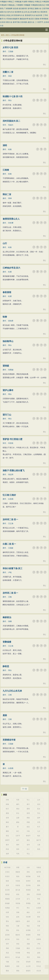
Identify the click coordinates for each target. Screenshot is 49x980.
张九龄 (18, 957)
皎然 (18, 917)
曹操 (7, 971)
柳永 (39, 890)
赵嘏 (39, 953)
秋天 (7, 809)
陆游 (18, 876)
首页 (3, 35)
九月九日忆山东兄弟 (12, 691)
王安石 (7, 872)
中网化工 (11, 2)
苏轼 (28, 872)
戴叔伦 (18, 935)
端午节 (39, 840)
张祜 (18, 939)
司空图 (18, 953)
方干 (39, 930)
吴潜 (7, 885)
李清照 (39, 894)
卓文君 (39, 971)
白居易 (11, 499)
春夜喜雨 (7, 292)
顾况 (28, 948)
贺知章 (11, 321)
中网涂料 (3, 5)
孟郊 (28, 921)
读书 (28, 845)
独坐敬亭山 (8, 341)
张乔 (7, 944)
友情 (7, 818)
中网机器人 (12, 5)
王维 (10, 695)
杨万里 (39, 872)
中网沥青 (45, 2)
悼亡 (18, 831)
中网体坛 (31, 2)
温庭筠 (18, 921)
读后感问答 (23, 8)
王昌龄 (11, 51)
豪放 (18, 822)
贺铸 (28, 894)
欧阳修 (28, 876)
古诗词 (3, 22)
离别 (18, 809)
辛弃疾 (11, 443)
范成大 (11, 125)
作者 (5, 862)
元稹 (39, 903)
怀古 (18, 813)
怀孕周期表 (44, 19)
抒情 (7, 800)
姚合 (28, 912)
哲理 (28, 813)
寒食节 (28, 836)
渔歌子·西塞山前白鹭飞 (14, 470)
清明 (5, 145)
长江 (28, 849)
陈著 (7, 881)
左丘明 (28, 966)
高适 (10, 76)
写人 (28, 800)
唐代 (4, 51)
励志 (28, 827)
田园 (28, 822)
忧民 (18, 849)
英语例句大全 (19, 15)
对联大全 (9, 22)
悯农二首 (7, 194)
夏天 (7, 827)
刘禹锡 (11, 370)
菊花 (28, 840)
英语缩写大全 (30, 15)
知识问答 (39, 15)
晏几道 (18, 890)
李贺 (28, 957)
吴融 (28, 944)
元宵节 (18, 836)
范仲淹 (28, 885)
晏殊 (39, 885)
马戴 (7, 962)
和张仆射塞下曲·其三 (13, 568)
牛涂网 (24, 2)
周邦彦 (7, 894)
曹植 (18, 971)
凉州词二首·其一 (10, 519)
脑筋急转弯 (24, 19)
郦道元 (39, 962)
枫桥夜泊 (7, 617)
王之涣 (11, 523)
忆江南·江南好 (9, 495)
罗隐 (7, 930)
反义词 (30, 12)
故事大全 (36, 12)
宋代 (4, 125)
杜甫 (10, 272)
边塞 (18, 818)
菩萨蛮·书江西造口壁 (13, 439)
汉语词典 (24, 22)
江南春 (6, 170)
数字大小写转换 (6, 19)
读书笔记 (31, 8)
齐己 (18, 908)
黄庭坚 (18, 872)
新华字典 (16, 22)
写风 (18, 854)
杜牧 (10, 149)
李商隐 (28, 903)
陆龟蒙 (7, 903)
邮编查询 (16, 19)
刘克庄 (7, 876)
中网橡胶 (27, 5)
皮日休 (7, 939)
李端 (28, 953)
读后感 (15, 8)
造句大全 (11, 12)
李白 (10, 100)
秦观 (39, 881)
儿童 (39, 845)
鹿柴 (5, 715)
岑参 (39, 926)
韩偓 (39, 935)
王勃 (18, 962)
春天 (28, 804)
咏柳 (5, 317)
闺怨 (28, 818)
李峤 (7, 948)
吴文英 (7, 890)
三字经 (45, 15)
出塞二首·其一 (9, 544)
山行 (5, 243)
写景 (18, 800)
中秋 (28, 831)
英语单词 (44, 12)
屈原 (18, 966)
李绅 (10, 198)
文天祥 (18, 899)
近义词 (24, 12)
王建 (18, 926)
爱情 (28, 809)
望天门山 (7, 415)
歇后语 (31, 19)
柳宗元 (7, 957)
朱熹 (39, 876)
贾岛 (7, 921)
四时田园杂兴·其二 (12, 121)
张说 (18, 944)
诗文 (7, 35)
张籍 (18, 912)
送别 (39, 804)
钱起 (28, 926)
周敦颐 (7, 899)
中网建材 (3, 2)
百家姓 (37, 19)
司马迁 (39, 966)
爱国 (7, 813)
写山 (28, 854)
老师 (7, 854)
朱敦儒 (28, 890)
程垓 (18, 894)
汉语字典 (45, 8)
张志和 (11, 474)
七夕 (39, 831)
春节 (18, 840)
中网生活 (38, 2)
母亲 (39, 849)
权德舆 (28, 935)
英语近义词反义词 (7, 15)
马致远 (39, 867)
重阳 (7, 831)
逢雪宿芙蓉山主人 (11, 219)
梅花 (7, 822)
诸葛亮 (28, 971)
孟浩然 (7, 935)
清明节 (7, 840)
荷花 (7, 836)
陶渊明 (7, 966)
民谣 (7, 849)
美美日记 (42, 5)
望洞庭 (6, 366)
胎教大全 (38, 8)
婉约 (18, 804)
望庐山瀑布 (8, 390)
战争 (39, 818)
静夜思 (6, 666)
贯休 (39, 917)
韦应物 (18, 903)
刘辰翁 (18, 885)
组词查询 (18, 12)
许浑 (39, 912)
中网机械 (18, 2)
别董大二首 (8, 72)
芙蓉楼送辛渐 (9, 740)
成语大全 (3, 12)
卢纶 (10, 572)
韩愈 (7, 926)
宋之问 (39, 948)
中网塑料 (20, 5)
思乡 (39, 809)
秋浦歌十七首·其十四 (13, 96)
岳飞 (28, 899)
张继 (10, 621)
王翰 (10, 597)
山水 (39, 800)
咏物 (7, 804)
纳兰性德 (7, 867)
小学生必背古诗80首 (18, 35)
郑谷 (18, 930)
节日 (39, 813)
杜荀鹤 (28, 930)
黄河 (7, 845)
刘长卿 (11, 223)
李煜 (39, 899)
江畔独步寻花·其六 (12, 268)
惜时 (18, 845)
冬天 (39, 827)
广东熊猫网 (8, 8)
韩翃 (39, 957)
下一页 (24, 789)
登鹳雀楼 (7, 642)
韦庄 (28, 939)
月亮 (39, 822)
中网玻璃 (34, 5)
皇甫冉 (39, 939)
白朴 (28, 867)
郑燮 (18, 867)
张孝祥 (28, 881)
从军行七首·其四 (10, 47)
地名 (39, 836)
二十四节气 (39, 22)
